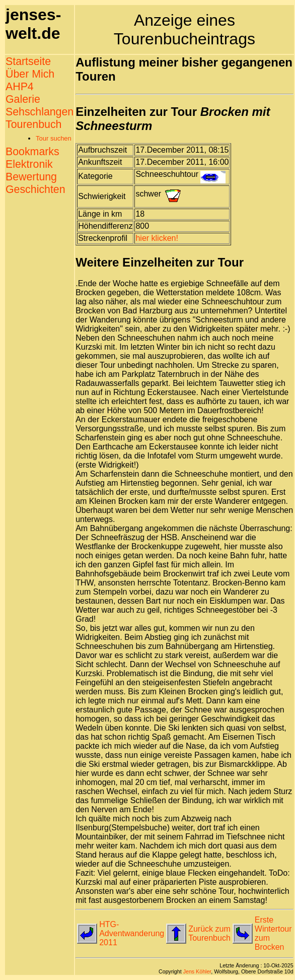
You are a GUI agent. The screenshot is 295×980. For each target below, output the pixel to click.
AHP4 (20, 87)
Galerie (23, 99)
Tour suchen (54, 138)
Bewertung (31, 177)
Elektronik (29, 164)
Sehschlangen (40, 112)
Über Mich (30, 74)
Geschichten (35, 189)
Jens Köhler (197, 971)
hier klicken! (157, 238)
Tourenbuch (33, 124)
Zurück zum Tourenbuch (209, 933)
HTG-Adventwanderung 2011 (132, 933)
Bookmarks (32, 152)
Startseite (28, 61)
